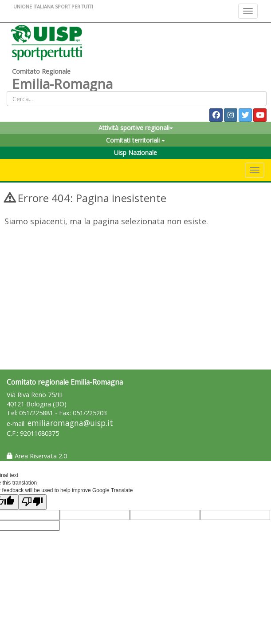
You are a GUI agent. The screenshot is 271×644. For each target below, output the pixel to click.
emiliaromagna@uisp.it (70, 423)
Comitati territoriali (135, 140)
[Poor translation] (32, 502)
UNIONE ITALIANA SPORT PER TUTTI (53, 6)
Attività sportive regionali (136, 128)
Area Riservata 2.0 (37, 456)
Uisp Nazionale (135, 153)
